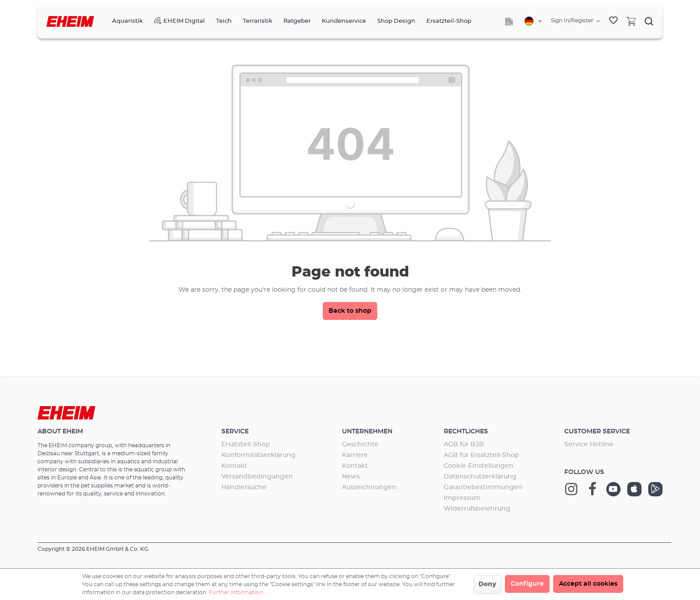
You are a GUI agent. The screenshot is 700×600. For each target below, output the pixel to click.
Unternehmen (367, 432)
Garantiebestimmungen (483, 487)
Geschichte (360, 445)
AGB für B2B (464, 445)
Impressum (462, 498)
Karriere (355, 455)
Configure (527, 584)
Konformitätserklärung (258, 455)
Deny (487, 584)
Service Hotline (589, 445)
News (351, 477)
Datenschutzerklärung (480, 477)
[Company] (509, 21)
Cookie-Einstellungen (479, 466)
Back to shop (350, 311)
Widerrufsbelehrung (477, 509)
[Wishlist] (613, 21)
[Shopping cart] (631, 21)
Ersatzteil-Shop (246, 445)
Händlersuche (244, 487)
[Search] (649, 21)
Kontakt (234, 466)
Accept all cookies (588, 584)
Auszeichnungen (369, 487)
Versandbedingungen (257, 477)
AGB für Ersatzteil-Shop (481, 455)
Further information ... (239, 592)
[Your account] (575, 21)
